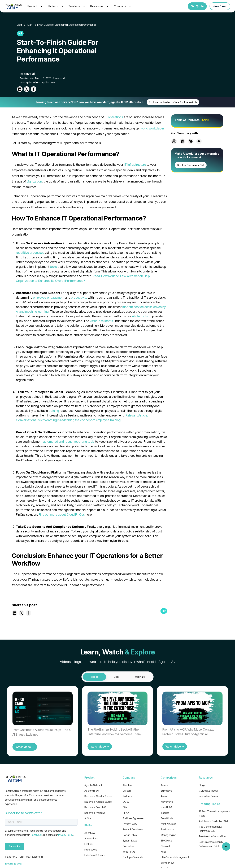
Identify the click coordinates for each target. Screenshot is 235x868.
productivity (79, 298)
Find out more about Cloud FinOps (62, 515)
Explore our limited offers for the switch (173, 102)
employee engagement (49, 298)
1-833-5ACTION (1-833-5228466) (24, 857)
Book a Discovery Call (191, 165)
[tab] (94, 677)
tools (53, 267)
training (54, 411)
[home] (13, 6)
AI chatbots (140, 316)
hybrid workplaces (152, 128)
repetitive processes (30, 253)
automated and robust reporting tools (69, 442)
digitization (34, 181)
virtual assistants (101, 321)
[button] (34, 6)
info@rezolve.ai (13, 864)
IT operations (114, 117)
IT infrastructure (135, 165)
